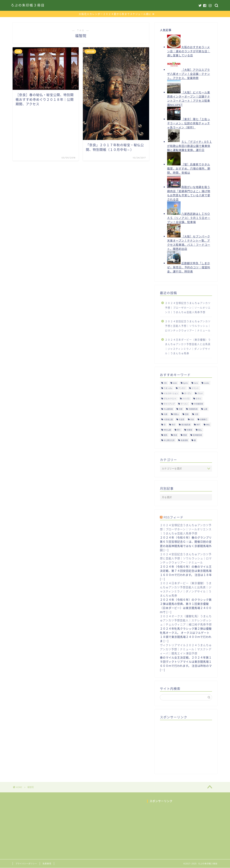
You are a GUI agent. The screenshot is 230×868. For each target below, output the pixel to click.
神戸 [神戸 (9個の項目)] (198, 425)
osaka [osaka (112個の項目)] (206, 383)
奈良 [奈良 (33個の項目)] (192, 419)
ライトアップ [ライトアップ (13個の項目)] (169, 404)
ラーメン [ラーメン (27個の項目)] (184, 404)
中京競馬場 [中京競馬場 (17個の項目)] (198, 404)
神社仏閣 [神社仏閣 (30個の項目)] (167, 430)
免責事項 (47, 864)
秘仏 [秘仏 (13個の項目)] (200, 430)
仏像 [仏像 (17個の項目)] (205, 409)
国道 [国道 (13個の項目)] (187, 414)
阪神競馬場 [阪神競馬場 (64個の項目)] (197, 435)
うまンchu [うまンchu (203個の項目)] (168, 388)
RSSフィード (173, 517)
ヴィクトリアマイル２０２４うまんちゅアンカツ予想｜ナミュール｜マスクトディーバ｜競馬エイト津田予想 (186, 649)
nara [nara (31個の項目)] (196, 383)
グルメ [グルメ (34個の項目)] (200, 393)
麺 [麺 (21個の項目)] (195, 440)
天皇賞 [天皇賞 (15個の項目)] (181, 419)
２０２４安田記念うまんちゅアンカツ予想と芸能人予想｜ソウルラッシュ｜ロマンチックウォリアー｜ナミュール (188, 326)
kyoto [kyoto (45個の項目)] (185, 383)
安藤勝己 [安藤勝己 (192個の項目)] (204, 419)
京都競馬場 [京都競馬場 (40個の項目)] (193, 409)
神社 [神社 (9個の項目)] (208, 425)
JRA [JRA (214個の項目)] (165, 383)
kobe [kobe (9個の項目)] (175, 383)
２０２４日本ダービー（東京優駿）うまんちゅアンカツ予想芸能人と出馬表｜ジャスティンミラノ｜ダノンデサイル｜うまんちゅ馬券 (188, 346)
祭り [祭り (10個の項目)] (179, 430)
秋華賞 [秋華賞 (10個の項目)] (189, 430)
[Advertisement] (187, 745)
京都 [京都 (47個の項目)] (181, 409)
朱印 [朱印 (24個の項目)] (173, 425)
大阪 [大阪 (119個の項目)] (196, 414)
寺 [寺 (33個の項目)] (165, 425)
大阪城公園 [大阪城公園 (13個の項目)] (168, 419)
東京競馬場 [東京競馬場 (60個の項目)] (186, 425)
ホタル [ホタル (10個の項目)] (198, 399)
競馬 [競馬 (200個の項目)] (165, 435)
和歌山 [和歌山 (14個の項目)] (176, 414)
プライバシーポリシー (26, 864)
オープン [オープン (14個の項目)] (188, 393)
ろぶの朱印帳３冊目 (28, 5)
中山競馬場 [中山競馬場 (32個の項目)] (168, 409)
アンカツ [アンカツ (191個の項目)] (182, 388)
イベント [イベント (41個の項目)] (195, 388)
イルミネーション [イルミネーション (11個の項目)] (171, 393)
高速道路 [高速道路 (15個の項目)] (184, 440)
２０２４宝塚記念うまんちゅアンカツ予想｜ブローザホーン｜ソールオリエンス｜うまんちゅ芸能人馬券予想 (188, 307)
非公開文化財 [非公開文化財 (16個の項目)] (169, 440)
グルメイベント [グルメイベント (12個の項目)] (170, 399)
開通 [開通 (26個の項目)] (185, 435)
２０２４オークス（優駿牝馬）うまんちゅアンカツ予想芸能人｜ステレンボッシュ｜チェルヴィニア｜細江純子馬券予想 (186, 620)
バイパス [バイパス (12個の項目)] (186, 399)
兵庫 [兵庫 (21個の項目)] (165, 414)
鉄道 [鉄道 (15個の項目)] (175, 435)
